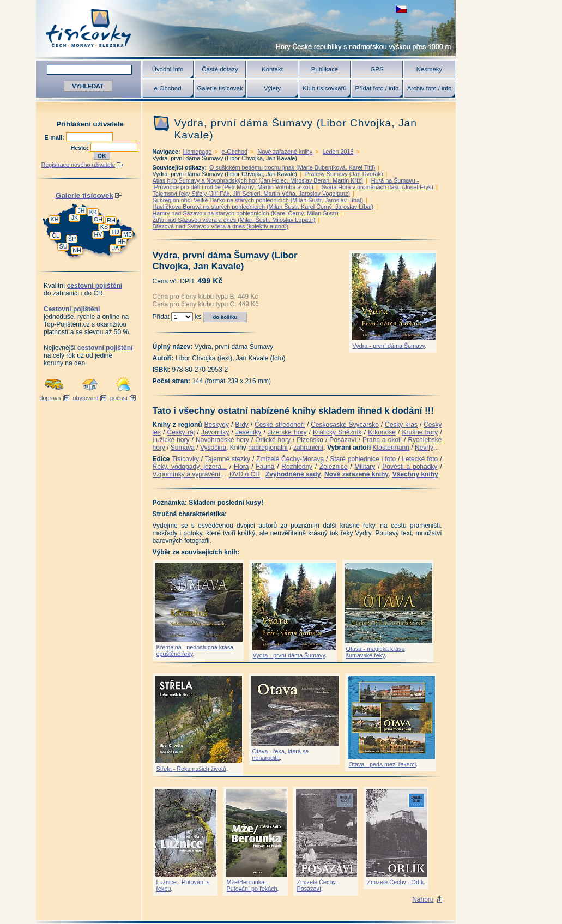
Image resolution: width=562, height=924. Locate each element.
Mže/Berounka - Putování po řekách (252, 885)
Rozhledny (297, 467)
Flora (241, 467)
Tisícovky (185, 459)
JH (81, 210)
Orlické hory (273, 440)
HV (98, 234)
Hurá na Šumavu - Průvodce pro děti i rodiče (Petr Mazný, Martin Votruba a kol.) (286, 184)
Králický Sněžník (337, 432)
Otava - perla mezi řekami (383, 764)
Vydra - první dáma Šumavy (389, 346)
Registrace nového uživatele (78, 165)
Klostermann (391, 448)
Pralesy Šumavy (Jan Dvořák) (344, 174)
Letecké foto (420, 459)
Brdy (242, 425)
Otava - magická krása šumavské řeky (376, 652)
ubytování (86, 398)
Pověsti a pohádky (410, 467)
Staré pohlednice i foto (363, 459)
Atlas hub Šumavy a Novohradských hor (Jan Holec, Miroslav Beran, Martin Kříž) (258, 180)
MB (128, 234)
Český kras (401, 425)
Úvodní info (168, 69)
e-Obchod (167, 88)
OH (98, 219)
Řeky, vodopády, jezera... (190, 467)
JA (116, 248)
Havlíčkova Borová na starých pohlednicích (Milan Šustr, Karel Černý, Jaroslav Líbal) (263, 207)
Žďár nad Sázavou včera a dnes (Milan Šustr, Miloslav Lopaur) (234, 220)
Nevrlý (424, 448)
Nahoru (423, 899)
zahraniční (308, 448)
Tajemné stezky (228, 459)
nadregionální (268, 448)
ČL (56, 235)
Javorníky (215, 432)
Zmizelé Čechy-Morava (290, 459)
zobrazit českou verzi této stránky (401, 9)
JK (75, 218)
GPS (377, 69)
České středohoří (280, 425)
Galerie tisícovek (220, 88)
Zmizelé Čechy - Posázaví (318, 885)
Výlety (272, 88)
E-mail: (55, 137)
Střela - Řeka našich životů (191, 769)
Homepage (198, 152)
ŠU (64, 246)
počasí (119, 398)
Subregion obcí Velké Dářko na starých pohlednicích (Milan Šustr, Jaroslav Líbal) (258, 200)
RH (111, 220)
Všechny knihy (415, 474)
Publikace (325, 69)
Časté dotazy (220, 69)
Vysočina (213, 448)
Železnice (333, 467)
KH (55, 219)
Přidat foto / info (377, 88)
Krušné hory (420, 432)
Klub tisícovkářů (324, 88)
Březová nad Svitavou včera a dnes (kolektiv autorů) (221, 226)
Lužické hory (171, 440)
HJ (115, 232)
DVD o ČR (245, 474)
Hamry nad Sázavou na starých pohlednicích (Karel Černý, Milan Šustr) (246, 213)
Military (365, 467)
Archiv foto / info (430, 88)
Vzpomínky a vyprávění (187, 474)
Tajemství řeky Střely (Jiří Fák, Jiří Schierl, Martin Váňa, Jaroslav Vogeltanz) (251, 194)
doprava (50, 398)
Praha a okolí (382, 440)
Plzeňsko (310, 440)
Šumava (183, 448)
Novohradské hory (222, 440)
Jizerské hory (287, 432)
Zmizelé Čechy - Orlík (396, 882)
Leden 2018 (338, 152)
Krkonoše (382, 432)
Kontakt (272, 69)
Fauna (265, 467)
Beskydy (217, 425)
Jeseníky (248, 432)
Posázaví (343, 440)
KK (93, 212)
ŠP (72, 239)
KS (104, 227)
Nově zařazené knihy (285, 152)
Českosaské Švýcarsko (345, 425)
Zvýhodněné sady (293, 474)
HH (122, 241)
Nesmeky (429, 69)
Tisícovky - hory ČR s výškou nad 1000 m (246, 28)
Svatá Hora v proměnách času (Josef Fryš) (377, 187)
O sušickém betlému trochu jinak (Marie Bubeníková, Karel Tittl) (292, 167)
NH (77, 250)
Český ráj (181, 432)
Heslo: (81, 148)
